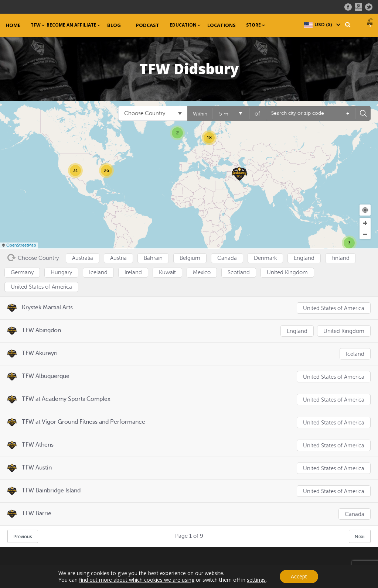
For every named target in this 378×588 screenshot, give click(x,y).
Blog (114, 25)
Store (253, 25)
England (297, 331)
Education (183, 25)
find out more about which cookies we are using (137, 580)
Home (13, 25)
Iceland (355, 354)
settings (256, 580)
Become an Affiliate (71, 25)
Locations (222, 25)
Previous (23, 537)
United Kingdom (344, 331)
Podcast (148, 25)
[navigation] (321, 24)
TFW (36, 25)
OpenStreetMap (21, 245)
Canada (355, 514)
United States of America (334, 308)
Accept (299, 576)
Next (360, 537)
